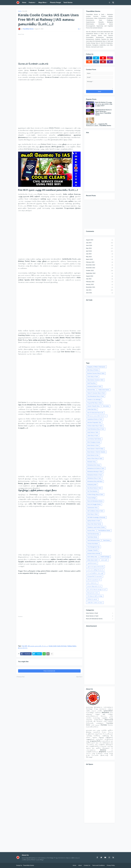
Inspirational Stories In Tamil (95, 419)
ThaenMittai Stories (29, 865)
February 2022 (100, 282)
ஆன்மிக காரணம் (92, 563)
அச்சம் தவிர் (104, 560)
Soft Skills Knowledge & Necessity (96, 517)
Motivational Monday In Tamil (95, 472)
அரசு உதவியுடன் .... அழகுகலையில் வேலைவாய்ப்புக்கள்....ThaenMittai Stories (99, 125)
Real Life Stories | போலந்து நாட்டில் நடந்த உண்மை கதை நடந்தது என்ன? (104, 104)
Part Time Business (92, 491)
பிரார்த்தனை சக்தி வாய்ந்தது (95, 596)
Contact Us (87, 865)
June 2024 (100, 246)
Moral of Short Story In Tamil (95, 458)
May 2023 (100, 257)
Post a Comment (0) (49, 671)
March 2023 (100, 259)
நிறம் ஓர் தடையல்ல (93, 593)
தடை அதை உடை (92, 583)
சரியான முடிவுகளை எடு (94, 580)
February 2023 (100, 262)
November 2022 (100, 268)
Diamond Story (91, 390)
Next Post (79, 677)
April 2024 (100, 251)
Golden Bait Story (92, 409)
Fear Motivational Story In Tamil (96, 396)
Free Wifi (25, 11)
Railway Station (72, 646)
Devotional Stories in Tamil (94, 386)
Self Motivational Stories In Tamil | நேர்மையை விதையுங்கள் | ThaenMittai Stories (103, 112)
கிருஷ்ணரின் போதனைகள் (95, 576)
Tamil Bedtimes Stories (104, 531)
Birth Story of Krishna (93, 370)
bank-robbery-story (92, 557)
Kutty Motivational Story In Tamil (96, 429)
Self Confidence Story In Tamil (95, 511)
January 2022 (100, 285)
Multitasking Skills (92, 485)
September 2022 (100, 273)
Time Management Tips (93, 547)
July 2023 (100, 254)
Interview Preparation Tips (94, 422)
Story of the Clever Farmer (94, 524)
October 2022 (100, 271)
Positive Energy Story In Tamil (95, 494)
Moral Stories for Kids (93, 455)
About (80, 865)
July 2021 (100, 290)
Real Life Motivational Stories (95, 501)
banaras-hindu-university (94, 553)
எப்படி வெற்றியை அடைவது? (95, 573)
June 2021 (100, 293)
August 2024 (100, 240)
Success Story (91, 531)
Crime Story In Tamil (93, 377)
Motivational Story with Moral (95, 481)
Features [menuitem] (32, 3)
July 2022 (100, 279)
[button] (110, 3)
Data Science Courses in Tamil (95, 380)
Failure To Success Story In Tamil (96, 393)
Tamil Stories (106, 540)
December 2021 (100, 287)
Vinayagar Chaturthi (93, 550)
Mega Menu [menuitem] (42, 3)
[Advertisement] (49, 48)
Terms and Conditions (98, 865)
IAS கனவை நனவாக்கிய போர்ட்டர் (38, 646)
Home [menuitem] (24, 3)
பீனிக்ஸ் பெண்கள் (92, 599)
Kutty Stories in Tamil (93, 432)
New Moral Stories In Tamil (94, 488)
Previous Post (21, 677)
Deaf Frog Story (92, 383)
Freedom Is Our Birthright (94, 400)
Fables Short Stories (104, 390)
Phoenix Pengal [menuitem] (55, 3)
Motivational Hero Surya (94, 465)
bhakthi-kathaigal (105, 557)
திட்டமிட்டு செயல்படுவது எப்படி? (97, 589)
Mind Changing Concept (94, 442)
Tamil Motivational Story (94, 540)
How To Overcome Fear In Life (95, 413)
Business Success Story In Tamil (96, 373)
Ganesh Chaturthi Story (94, 406)
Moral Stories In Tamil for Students (96, 452)
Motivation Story (92, 462)
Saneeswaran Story (92, 508)
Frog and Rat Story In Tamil (95, 403)
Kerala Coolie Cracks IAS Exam (58, 646)
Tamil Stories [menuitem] (68, 3)
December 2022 (100, 265)
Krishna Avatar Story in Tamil (95, 426)
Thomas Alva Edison (93, 544)
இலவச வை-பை (23, 648)
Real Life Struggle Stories (94, 504)
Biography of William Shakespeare (96, 367)
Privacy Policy (111, 865)
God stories (106, 406)
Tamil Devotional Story (93, 534)
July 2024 (100, 243)
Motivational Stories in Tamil (95, 475)
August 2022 (100, 276)
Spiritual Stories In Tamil (94, 521)
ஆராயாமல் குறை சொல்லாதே (95, 567)
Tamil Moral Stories (92, 537)
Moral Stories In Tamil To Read (95, 449)
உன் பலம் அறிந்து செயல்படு (95, 570)
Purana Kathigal (92, 498)
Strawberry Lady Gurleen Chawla (96, 527)
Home (20, 11)
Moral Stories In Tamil (93, 445)
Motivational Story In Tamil (94, 478)
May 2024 (100, 248)
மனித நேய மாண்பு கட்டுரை (95, 603)
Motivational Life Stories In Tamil (96, 468)
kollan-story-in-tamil (92, 560)
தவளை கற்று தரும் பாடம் (94, 586)
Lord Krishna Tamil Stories (94, 439)
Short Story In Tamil (92, 514)
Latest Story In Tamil (93, 436)
